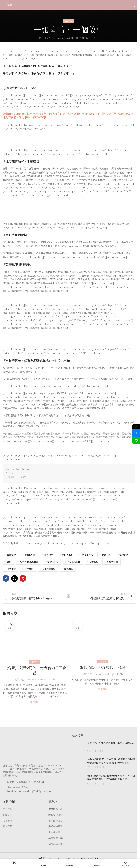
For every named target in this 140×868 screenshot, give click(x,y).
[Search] (133, 5)
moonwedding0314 (63, 38)
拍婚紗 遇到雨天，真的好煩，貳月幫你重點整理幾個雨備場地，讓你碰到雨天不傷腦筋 (111, 763)
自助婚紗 (103, 663)
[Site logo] (69, 5)
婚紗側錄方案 (55, 822)
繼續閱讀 (35, 704)
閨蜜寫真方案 (55, 846)
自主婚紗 (29, 569)
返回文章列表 (69, 597)
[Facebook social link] (6, 578)
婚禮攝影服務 (55, 811)
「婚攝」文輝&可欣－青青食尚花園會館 (35, 672)
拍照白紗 (7, 811)
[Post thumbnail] (78, 749)
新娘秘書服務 (55, 817)
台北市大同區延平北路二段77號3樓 (25, 784)
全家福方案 (54, 834)
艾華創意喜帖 (49, 569)
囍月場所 (49, 555)
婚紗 (9, 562)
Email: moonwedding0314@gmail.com (30, 793)
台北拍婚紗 (30, 555)
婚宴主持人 (87, 555)
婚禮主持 (106, 555)
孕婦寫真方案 (55, 840)
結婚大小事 (112, 562)
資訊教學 (69, 21)
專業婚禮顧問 (74, 562)
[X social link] (14, 578)
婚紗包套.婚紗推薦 (29, 562)
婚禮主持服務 (55, 828)
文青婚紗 (94, 562)
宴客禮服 (7, 828)
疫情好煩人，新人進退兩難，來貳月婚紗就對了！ (110, 746)
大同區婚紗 (68, 555)
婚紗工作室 (53, 562)
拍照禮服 (7, 822)
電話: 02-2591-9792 (17, 789)
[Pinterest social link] (23, 578)
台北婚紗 (11, 555)
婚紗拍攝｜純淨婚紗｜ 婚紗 (103, 670)
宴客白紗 (7, 817)
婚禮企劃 (124, 555)
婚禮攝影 (35, 664)
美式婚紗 (11, 569)
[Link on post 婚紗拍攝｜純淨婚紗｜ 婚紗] (103, 642)
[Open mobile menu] (7, 5)
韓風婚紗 (69, 569)
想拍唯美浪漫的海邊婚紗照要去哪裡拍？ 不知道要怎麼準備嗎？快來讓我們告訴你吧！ (111, 779)
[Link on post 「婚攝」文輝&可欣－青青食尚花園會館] (35, 642)
